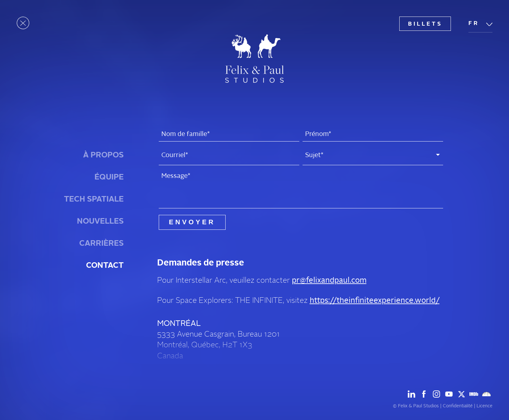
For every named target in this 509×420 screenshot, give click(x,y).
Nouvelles (100, 221)
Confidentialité (458, 406)
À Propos (103, 155)
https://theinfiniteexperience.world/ (375, 300)
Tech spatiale (94, 199)
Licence (484, 406)
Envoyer (192, 222)
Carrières (101, 243)
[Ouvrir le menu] (23, 23)
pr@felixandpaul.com (329, 280)
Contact (105, 265)
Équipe (109, 177)
